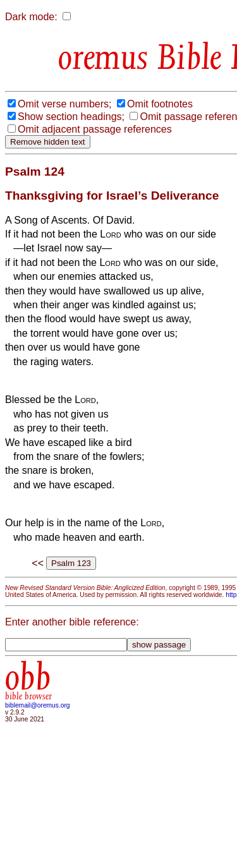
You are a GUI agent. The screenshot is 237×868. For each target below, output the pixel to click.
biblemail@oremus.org (38, 705)
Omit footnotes (160, 104)
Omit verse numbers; (64, 104)
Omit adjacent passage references (95, 129)
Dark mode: (31, 17)
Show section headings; (71, 117)
